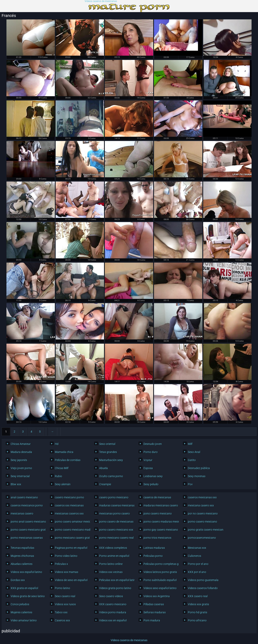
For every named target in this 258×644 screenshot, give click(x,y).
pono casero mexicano (158, 514)
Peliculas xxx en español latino (116, 580)
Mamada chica (64, 452)
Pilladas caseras (154, 604)
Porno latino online (111, 564)
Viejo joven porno (21, 468)
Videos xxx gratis (198, 604)
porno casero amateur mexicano (71, 522)
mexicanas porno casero (114, 514)
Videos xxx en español (113, 620)
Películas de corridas (68, 460)
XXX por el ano (197, 572)
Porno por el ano (198, 564)
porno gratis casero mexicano (204, 530)
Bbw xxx (16, 484)
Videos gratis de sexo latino (27, 596)
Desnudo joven (153, 444)
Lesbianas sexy (153, 476)
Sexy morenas (197, 476)
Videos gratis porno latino (115, 588)
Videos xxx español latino (26, 572)
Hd (57, 444)
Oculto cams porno (111, 476)
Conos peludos (20, 604)
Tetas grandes (108, 452)
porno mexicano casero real (116, 538)
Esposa (148, 468)
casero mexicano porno (69, 497)
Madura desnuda (21, 452)
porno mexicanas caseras (27, 538)
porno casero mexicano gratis (27, 530)
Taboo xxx (61, 612)
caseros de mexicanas (157, 497)
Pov (190, 484)
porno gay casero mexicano (160, 530)
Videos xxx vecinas (111, 572)
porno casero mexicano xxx (116, 530)
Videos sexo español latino (160, 588)
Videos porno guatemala (203, 580)
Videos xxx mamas (67, 572)
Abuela (104, 468)
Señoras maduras (155, 612)
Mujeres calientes (21, 612)
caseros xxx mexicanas (69, 505)
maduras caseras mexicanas (116, 505)
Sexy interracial (20, 476)
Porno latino (62, 588)
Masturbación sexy (111, 460)
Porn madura (152, 620)
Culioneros (195, 556)
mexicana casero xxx (201, 505)
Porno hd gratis (198, 612)
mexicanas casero (22, 514)
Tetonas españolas (22, 548)
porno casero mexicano (202, 522)
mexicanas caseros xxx (69, 514)
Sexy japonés (19, 460)
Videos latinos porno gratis (160, 572)
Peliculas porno (153, 556)
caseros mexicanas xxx (202, 497)
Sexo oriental (107, 444)
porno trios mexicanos (157, 538)
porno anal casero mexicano (27, 522)
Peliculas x (61, 564)
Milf (190, 444)
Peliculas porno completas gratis (160, 564)
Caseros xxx (62, 620)
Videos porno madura (113, 612)
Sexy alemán (63, 484)
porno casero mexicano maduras (71, 530)
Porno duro (151, 452)
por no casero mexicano (203, 514)
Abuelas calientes (22, 564)
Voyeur (148, 460)
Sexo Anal (194, 452)
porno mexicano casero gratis (71, 538)
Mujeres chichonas (22, 556)
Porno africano (197, 620)
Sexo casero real (65, 596)
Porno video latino (66, 556)
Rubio (58, 476)
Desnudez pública (199, 468)
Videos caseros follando (203, 588)
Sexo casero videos (111, 596)
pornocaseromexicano (202, 538)
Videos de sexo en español (71, 580)
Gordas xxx (18, 580)
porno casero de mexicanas (116, 522)
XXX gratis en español (24, 588)
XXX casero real (198, 596)
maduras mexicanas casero (160, 505)
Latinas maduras (154, 548)
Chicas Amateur (21, 444)
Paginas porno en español (71, 548)
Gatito (192, 460)
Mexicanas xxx (197, 548)
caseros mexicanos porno (27, 505)
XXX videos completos (113, 548)
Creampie (105, 484)
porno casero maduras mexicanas (160, 522)
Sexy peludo (151, 484)
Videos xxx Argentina (157, 596)
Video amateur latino (24, 620)
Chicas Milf (62, 468)
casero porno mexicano (114, 497)
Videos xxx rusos (65, 604)
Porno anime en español (114, 556)
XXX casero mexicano (113, 604)
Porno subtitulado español (160, 580)
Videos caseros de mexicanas (101, 1)
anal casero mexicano (24, 497)
